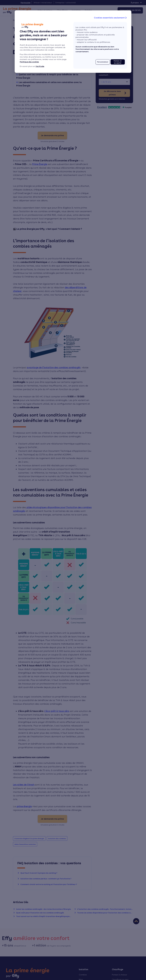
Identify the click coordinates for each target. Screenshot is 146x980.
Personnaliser (103, 62)
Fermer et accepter (118, 62)
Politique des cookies (29, 62)
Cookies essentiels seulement (111, 18)
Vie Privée (40, 66)
